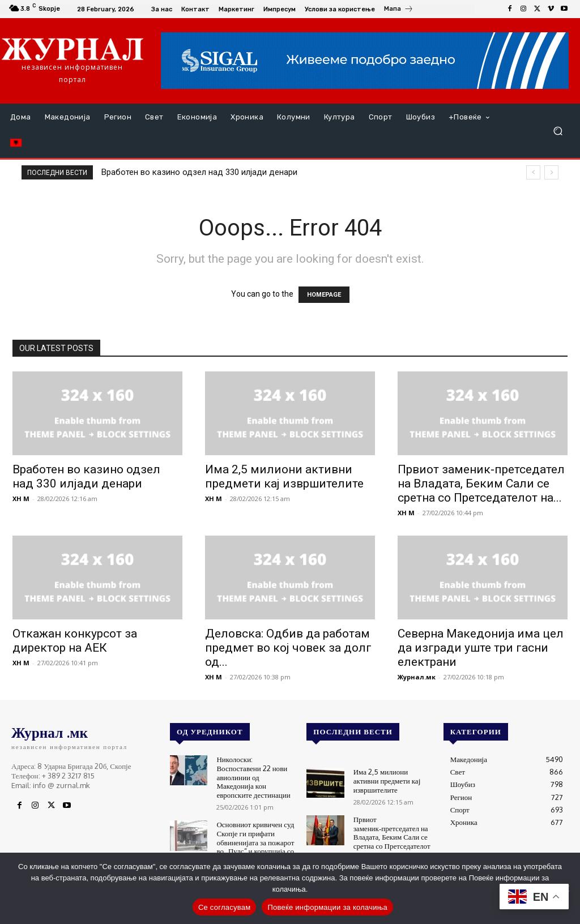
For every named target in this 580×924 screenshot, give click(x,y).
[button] (558, 131)
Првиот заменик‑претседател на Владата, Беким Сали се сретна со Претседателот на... (481, 484)
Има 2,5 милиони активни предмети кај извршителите (284, 476)
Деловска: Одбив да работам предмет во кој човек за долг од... (288, 648)
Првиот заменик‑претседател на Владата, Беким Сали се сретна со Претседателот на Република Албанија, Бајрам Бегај (392, 841)
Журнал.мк (417, 677)
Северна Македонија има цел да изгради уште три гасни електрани (481, 648)
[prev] (533, 172)
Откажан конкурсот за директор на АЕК (75, 641)
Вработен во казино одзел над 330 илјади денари (199, 172)
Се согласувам (225, 907)
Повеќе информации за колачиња (327, 907)
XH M (21, 499)
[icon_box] (399, 10)
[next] (551, 172)
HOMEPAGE (324, 295)
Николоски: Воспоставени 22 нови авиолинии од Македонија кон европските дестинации (253, 777)
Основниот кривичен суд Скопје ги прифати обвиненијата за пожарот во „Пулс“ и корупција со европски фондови (255, 842)
